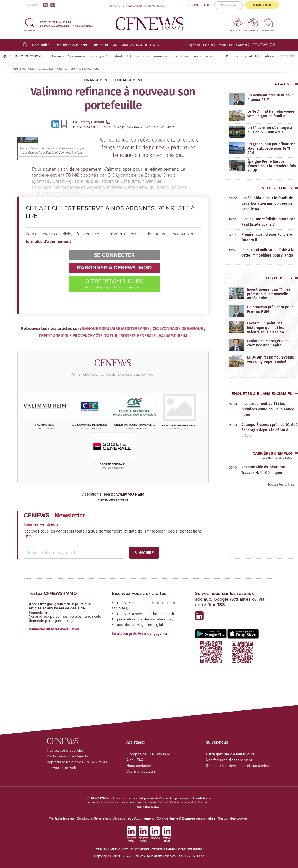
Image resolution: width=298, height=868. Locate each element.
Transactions (139, 56)
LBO (226, 56)
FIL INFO (29, 56)
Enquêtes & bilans (71, 45)
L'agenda (194, 45)
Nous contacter (139, 766)
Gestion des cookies (233, 818)
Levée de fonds (165, 56)
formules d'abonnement (48, 242)
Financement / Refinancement (113, 80)
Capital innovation (206, 56)
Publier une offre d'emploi (68, 756)
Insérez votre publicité (65, 750)
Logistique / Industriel (106, 56)
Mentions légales (61, 818)
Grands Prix (224, 45)
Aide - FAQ (135, 760)
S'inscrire (144, 553)
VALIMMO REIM (113, 497)
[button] (30, 24)
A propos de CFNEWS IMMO (149, 754)
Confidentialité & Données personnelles (186, 818)
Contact (242, 45)
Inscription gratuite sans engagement (141, 634)
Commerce (76, 56)
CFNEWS (115, 6)
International (242, 56)
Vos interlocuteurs (141, 771)
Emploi (208, 45)
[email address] (74, 553)
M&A (184, 56)
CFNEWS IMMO (132, 6)
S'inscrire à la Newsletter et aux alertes (237, 766)
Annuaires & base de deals (136, 45)
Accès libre (286, 56)
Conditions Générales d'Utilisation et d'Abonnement (115, 818)
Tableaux (100, 45)
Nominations (265, 56)
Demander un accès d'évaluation (54, 629)
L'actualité (41, 45)
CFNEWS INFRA (154, 6)
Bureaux (58, 56)
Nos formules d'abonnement (229, 760)
